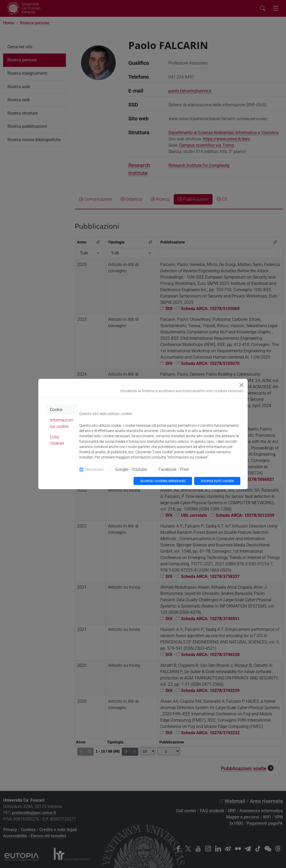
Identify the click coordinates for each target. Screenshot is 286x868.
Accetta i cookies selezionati (163, 481)
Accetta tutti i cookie (217, 481)
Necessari (95, 469)
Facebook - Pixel (174, 469)
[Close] (241, 385)
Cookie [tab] (56, 410)
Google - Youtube (131, 469)
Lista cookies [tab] (57, 440)
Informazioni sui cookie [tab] (62, 423)
